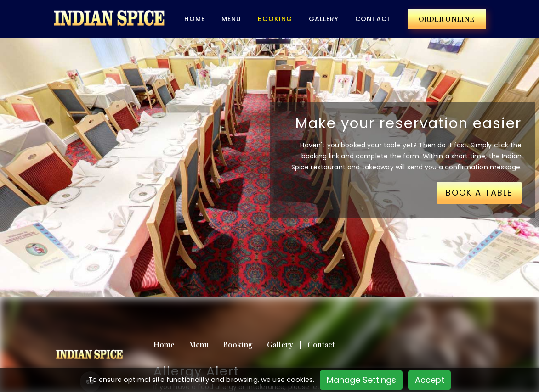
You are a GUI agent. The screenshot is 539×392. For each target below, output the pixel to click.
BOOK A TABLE (479, 193)
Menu (231, 19)
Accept (430, 380)
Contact (373, 19)
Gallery (324, 19)
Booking (238, 344)
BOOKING (275, 19)
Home (195, 19)
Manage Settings (361, 380)
